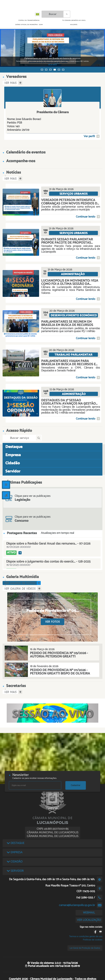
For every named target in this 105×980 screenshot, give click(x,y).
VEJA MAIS (53, 65)
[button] (42, 70)
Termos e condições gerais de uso (86, 936)
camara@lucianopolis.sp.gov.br (77, 905)
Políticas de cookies (93, 940)
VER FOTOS (52, 622)
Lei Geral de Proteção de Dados (85, 948)
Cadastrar (76, 785)
